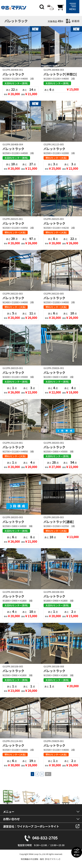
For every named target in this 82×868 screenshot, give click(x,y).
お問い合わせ (11, 819)
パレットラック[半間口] (60, 74)
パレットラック (13, 74)
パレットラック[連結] (59, 522)
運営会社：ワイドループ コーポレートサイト (31, 826)
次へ (48, 774)
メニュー (9, 812)
